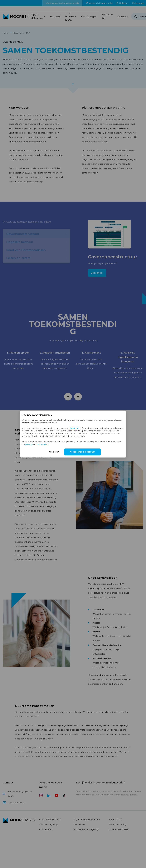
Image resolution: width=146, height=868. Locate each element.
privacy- (29, 444)
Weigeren (54, 452)
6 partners (74, 428)
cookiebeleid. (42, 444)
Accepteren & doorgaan (83, 452)
